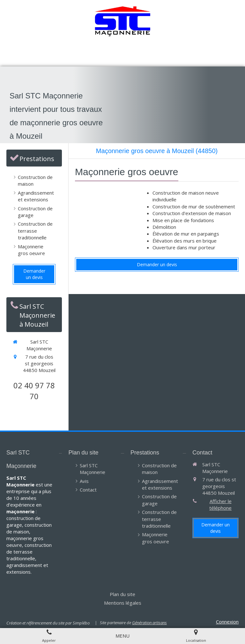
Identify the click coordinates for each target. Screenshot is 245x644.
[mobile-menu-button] (122, 636)
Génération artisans (149, 623)
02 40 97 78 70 (34, 391)
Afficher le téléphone (220, 504)
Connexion (227, 622)
